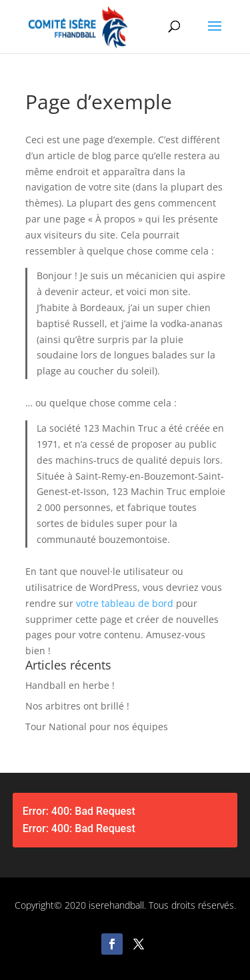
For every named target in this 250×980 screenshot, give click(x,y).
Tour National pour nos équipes (97, 727)
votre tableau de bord (125, 603)
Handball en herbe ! (70, 685)
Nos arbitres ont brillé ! (77, 706)
